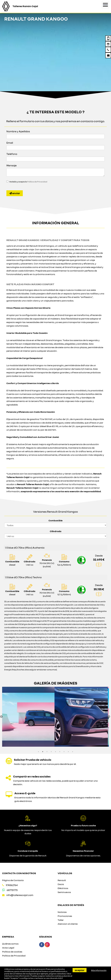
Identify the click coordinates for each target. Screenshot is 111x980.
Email (10, 143)
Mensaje (12, 165)
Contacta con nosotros (19, 873)
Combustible (55, 520)
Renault (62, 880)
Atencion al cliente (68, 924)
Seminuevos (64, 892)
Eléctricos (63, 888)
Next (109, 717)
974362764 (12, 885)
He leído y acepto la (28, 182)
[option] (29, 717)
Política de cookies (12, 952)
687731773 (12, 890)
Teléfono (12, 154)
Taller (61, 920)
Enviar (15, 193)
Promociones (65, 916)
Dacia (61, 884)
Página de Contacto (13, 880)
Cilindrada (56, 531)
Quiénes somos (10, 944)
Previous (1, 717)
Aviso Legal (8, 948)
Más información (99, 970)
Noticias (62, 912)
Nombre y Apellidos (18, 131)
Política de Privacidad (37, 182)
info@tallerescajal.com (20, 895)
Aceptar (80, 970)
